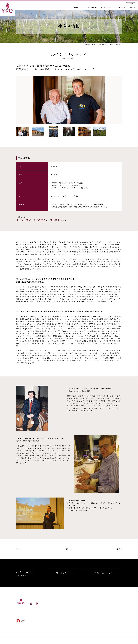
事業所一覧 (71, 610)
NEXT (118, 549)
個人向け (108, 608)
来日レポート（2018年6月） (78, 510)
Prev (20, 549)
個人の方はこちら (105, 573)
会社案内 (70, 608)
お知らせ (132, 7)
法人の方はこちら (67, 573)
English (130, 4)
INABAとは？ (72, 605)
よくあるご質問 (120, 7)
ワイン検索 (71, 624)
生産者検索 (71, 627)
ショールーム (93, 7)
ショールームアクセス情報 (49, 604)
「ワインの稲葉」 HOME (88, 45)
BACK (68, 549)
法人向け (108, 605)
